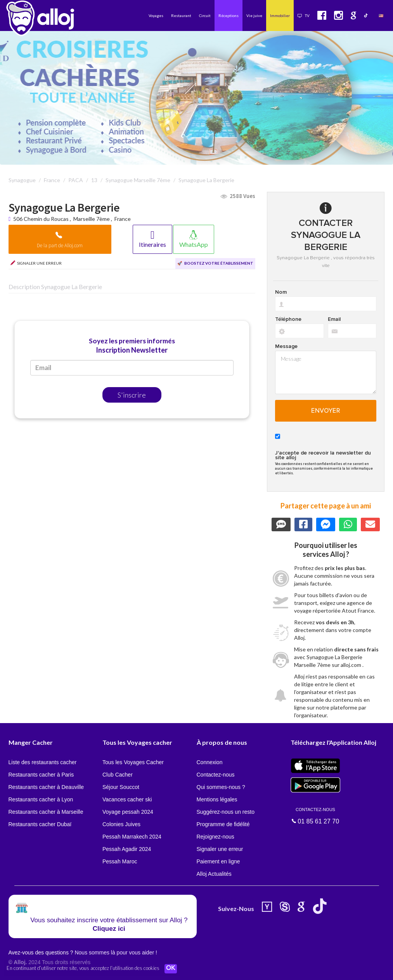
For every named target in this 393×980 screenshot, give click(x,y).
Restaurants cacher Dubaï (40, 824)
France (123, 219)
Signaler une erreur (220, 849)
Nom (281, 292)
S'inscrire (132, 395)
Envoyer (326, 411)
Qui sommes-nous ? (221, 787)
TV (304, 16)
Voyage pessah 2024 (128, 812)
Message (286, 346)
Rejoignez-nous (216, 837)
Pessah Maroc (120, 861)
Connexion (210, 762)
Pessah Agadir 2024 (127, 849)
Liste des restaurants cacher (43, 762)
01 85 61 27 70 (315, 815)
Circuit (205, 16)
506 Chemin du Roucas (42, 219)
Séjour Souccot (121, 787)
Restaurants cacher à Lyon (41, 799)
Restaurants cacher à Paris (41, 775)
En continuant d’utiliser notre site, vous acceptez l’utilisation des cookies (83, 968)
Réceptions (229, 16)
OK (171, 969)
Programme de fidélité (223, 824)
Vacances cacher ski (127, 799)
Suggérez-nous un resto (226, 812)
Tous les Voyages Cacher (133, 762)
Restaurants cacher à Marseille (46, 812)
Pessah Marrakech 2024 (132, 837)
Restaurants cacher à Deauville (46, 787)
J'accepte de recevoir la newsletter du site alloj (323, 455)
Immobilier (280, 16)
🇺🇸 (381, 16)
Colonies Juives (121, 824)
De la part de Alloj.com (60, 245)
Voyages (156, 16)
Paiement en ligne (218, 861)
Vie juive (254, 16)
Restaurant (181, 16)
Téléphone (288, 319)
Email (334, 319)
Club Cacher (118, 775)
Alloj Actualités (214, 874)
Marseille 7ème (92, 219)
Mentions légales (217, 799)
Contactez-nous (216, 775)
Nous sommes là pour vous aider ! (116, 952)
